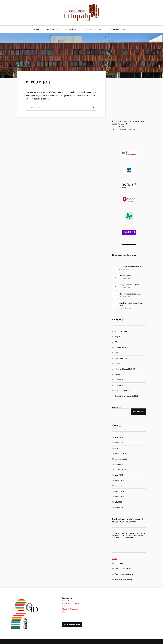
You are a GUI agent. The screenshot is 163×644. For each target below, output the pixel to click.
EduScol (65, 606)
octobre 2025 (120, 464)
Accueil (36, 29)
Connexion (119, 563)
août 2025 (119, 475)
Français (118, 363)
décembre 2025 (121, 453)
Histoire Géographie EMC (125, 369)
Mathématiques (121, 380)
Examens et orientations (93, 29)
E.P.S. (117, 353)
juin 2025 (118, 486)
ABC (64, 612)
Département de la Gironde (73, 603)
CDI (116, 342)
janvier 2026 (120, 448)
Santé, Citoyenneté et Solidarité (127, 396)
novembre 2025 (121, 459)
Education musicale (122, 358)
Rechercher (117, 407)
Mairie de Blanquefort (71, 609)
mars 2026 (119, 443)
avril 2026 (119, 437)
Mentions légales (72, 625)
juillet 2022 (119, 496)
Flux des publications (123, 569)
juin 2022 (118, 502)
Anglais (118, 337)
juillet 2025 (119, 480)
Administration (52, 29)
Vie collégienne (71, 29)
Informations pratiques (118, 29)
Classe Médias (120, 347)
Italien (117, 374)
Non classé (119, 385)
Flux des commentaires (124, 574)
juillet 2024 (119, 491)
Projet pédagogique (122, 390)
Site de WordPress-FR (123, 579)
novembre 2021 (121, 507)
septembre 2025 (121, 470)
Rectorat (66, 601)
